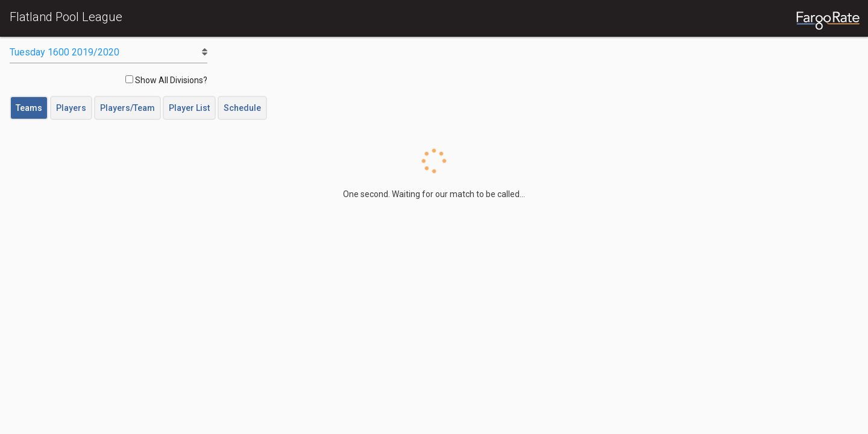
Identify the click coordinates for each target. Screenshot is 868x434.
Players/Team (127, 108)
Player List (189, 108)
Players (71, 108)
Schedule (242, 108)
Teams (29, 108)
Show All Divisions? (166, 80)
